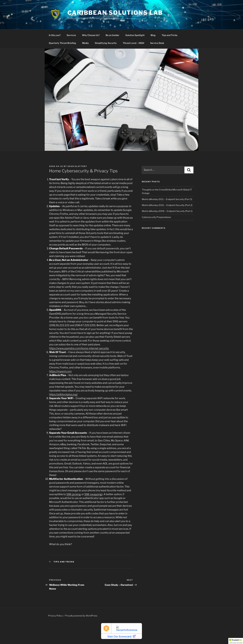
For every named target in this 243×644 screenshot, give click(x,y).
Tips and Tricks (170, 35)
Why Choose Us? (91, 35)
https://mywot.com (60, 371)
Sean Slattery (77, 166)
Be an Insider (112, 35)
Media (85, 43)
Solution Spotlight (135, 35)
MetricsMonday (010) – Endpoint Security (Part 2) (167, 205)
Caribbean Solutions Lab (115, 13)
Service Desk (157, 43)
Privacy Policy (55, 616)
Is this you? (55, 35)
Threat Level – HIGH (133, 43)
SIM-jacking (74, 494)
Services (71, 35)
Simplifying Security (106, 43)
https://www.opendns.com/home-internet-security (79, 348)
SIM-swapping (93, 494)
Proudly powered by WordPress (81, 616)
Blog (153, 35)
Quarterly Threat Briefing (62, 43)
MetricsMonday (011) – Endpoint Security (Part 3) (167, 199)
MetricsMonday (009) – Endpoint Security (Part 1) (167, 211)
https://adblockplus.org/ (63, 394)
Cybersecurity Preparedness (156, 217)
